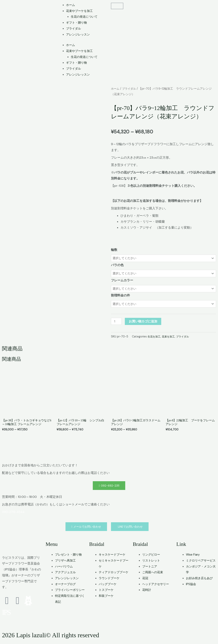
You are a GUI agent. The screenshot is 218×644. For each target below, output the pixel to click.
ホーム (71, 5)
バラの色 (117, 265)
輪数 (114, 250)
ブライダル (74, 28)
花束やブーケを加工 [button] (80, 11)
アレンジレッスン (79, 34)
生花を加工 (154, 338)
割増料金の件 (120, 297)
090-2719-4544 (14, 514)
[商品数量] (117, 323)
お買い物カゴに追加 (144, 323)
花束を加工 (170, 338)
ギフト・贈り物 (77, 23)
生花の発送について (85, 17)
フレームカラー (122, 281)
